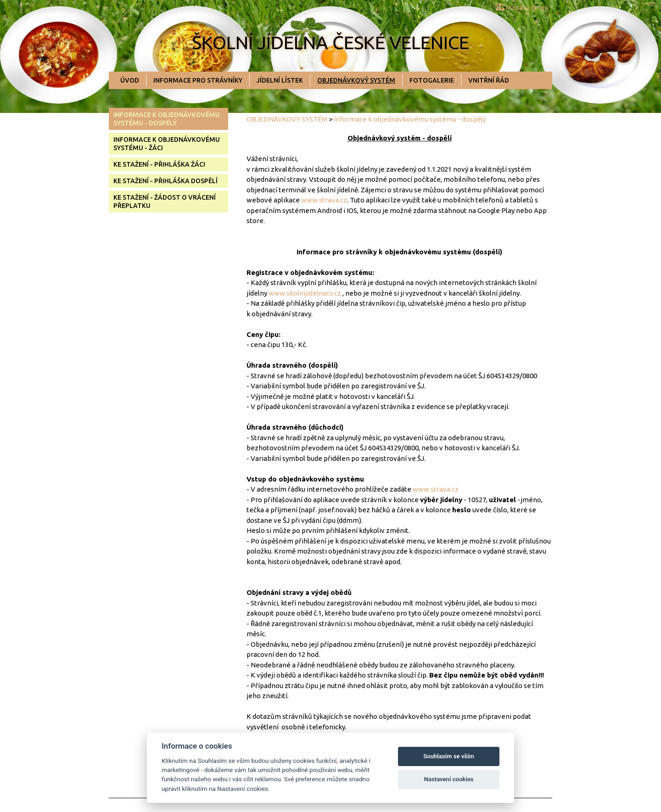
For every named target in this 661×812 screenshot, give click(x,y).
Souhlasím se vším (449, 756)
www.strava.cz (324, 200)
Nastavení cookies (449, 779)
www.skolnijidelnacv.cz (305, 293)
